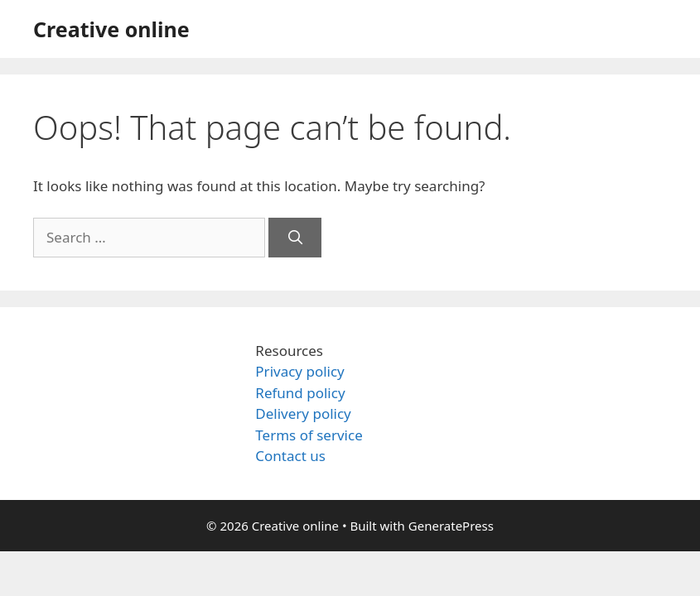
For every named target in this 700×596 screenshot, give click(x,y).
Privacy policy (299, 371)
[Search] (295, 238)
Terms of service (309, 435)
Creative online (111, 29)
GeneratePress (451, 526)
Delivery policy (303, 413)
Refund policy (300, 393)
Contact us (290, 456)
